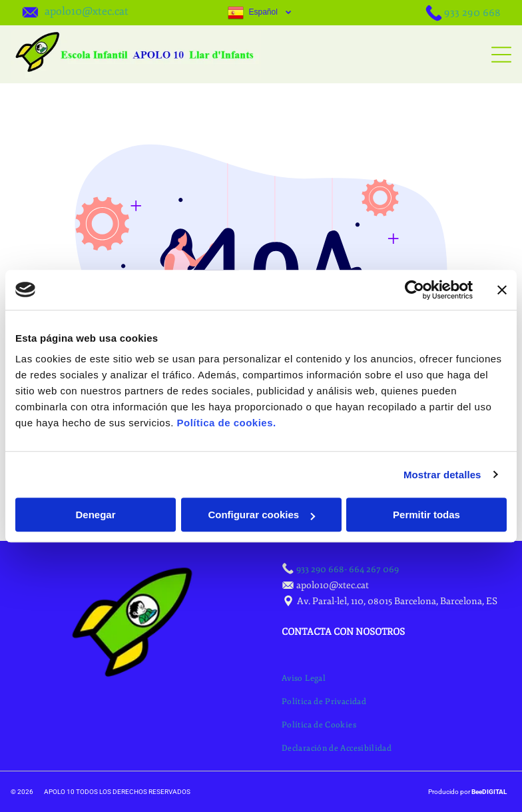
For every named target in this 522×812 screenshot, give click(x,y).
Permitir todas (426, 515)
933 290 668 (472, 13)
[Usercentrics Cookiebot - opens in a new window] (414, 290)
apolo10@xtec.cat (87, 11)
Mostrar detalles (442, 475)
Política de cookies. (226, 423)
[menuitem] (304, 678)
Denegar (95, 515)
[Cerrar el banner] (502, 290)
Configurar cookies (261, 515)
